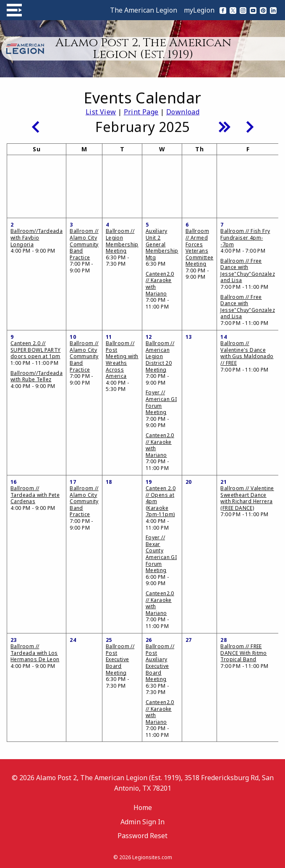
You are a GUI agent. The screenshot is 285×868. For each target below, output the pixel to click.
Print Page (141, 112)
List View (101, 112)
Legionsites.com (152, 857)
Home (143, 807)
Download (183, 112)
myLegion (199, 10)
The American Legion (144, 10)
